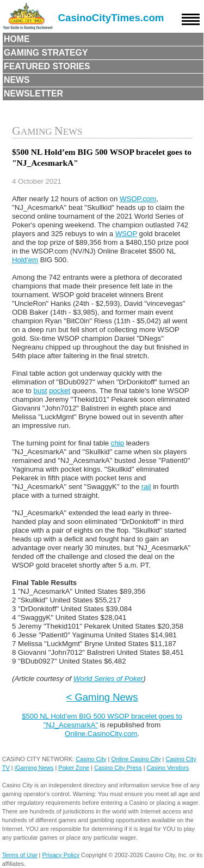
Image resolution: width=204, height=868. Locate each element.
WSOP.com (138, 199)
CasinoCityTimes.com (111, 18)
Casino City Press (118, 768)
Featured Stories (47, 66)
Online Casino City (136, 759)
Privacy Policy (61, 855)
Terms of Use (20, 855)
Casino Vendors (168, 768)
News (17, 80)
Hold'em (25, 260)
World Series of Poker (108, 679)
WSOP (126, 234)
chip (118, 443)
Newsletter (33, 94)
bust (41, 391)
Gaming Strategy (46, 53)
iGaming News (34, 768)
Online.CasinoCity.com (101, 734)
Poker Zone (74, 768)
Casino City (91, 759)
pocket (60, 391)
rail (146, 487)
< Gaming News (102, 697)
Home (17, 39)
